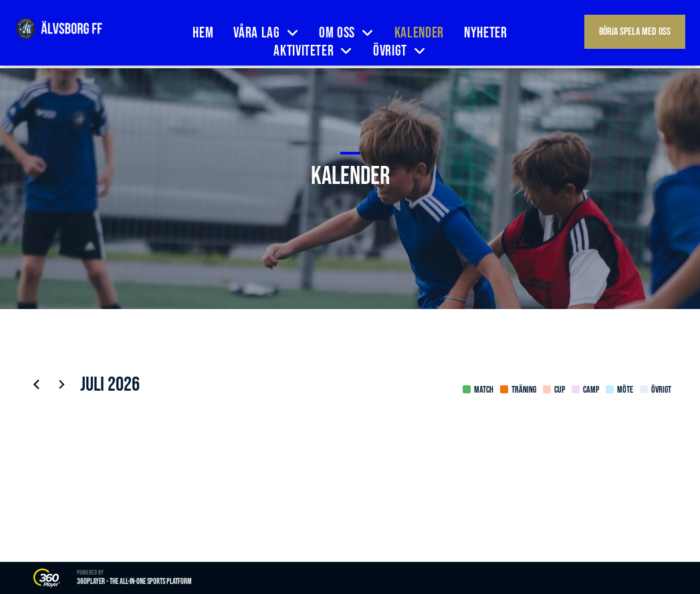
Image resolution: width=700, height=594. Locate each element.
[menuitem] (203, 33)
